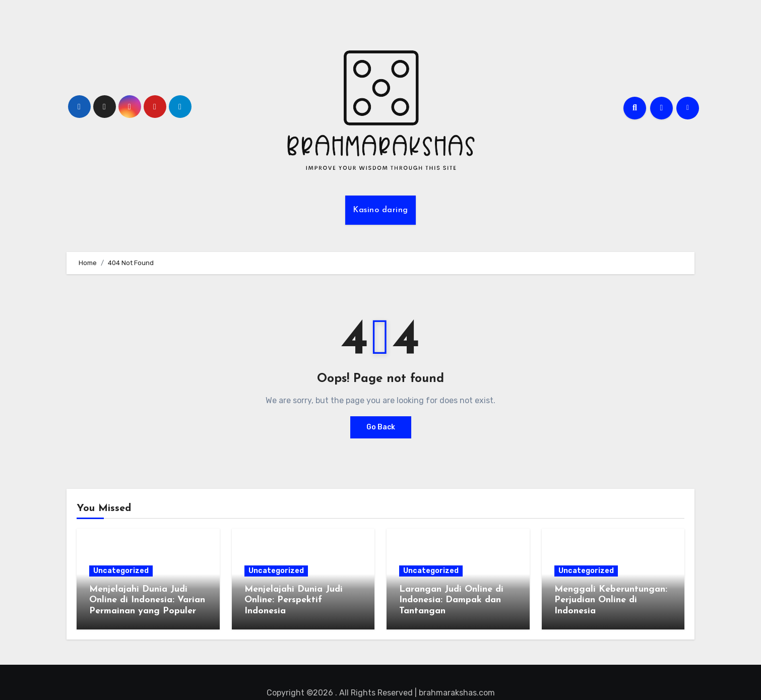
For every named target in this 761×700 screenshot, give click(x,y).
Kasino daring (381, 210)
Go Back (381, 427)
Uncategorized (121, 571)
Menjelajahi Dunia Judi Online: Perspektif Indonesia (294, 600)
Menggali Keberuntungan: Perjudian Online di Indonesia (611, 600)
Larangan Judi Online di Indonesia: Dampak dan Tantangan (451, 600)
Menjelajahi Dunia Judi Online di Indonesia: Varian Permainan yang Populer (147, 600)
